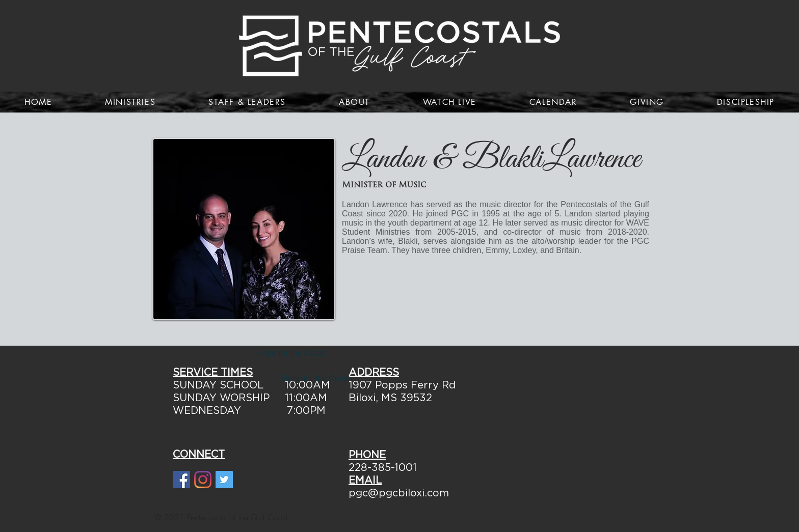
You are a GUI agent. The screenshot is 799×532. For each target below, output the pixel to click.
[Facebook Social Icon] (181, 480)
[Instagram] (203, 480)
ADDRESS (374, 373)
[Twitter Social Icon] (224, 480)
